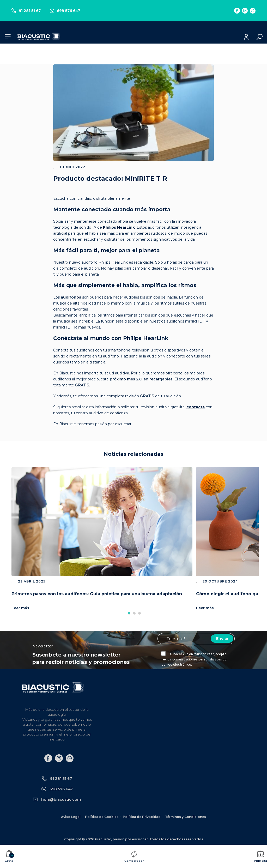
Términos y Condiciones (186, 817)
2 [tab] (134, 613)
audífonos (71, 297)
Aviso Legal (71, 817)
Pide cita (260, 856)
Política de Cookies (102, 817)
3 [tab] (139, 613)
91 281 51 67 (26, 11)
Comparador (134, 856)
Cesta (9, 856)
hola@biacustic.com (61, 799)
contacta (196, 407)
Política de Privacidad (142, 817)
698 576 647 (65, 11)
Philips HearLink (119, 227)
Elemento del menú (237, 11)
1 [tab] (129, 613)
